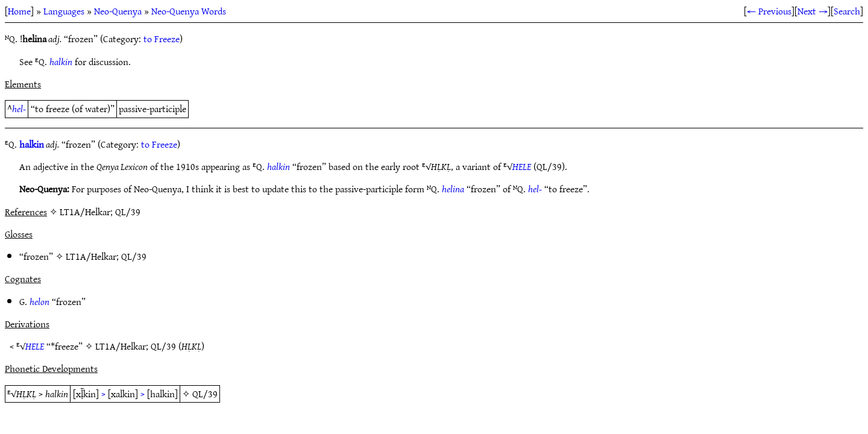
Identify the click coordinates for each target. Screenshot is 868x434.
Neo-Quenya (118, 11)
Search (847, 11)
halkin (61, 61)
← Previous (769, 11)
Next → (813, 11)
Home (19, 11)
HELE (522, 166)
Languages (64, 11)
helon (39, 301)
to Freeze (162, 39)
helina (453, 189)
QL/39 (134, 256)
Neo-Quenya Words (189, 11)
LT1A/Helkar (91, 256)
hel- (19, 108)
